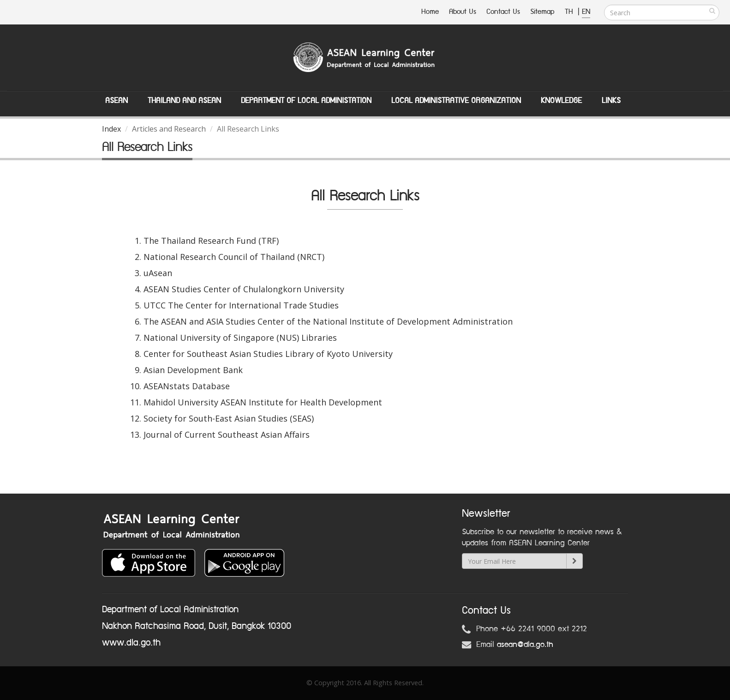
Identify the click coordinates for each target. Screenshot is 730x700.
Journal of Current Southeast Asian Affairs (227, 434)
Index (111, 129)
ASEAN (117, 101)
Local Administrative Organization (456, 101)
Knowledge (561, 101)
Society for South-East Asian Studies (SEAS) (229, 418)
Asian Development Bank (193, 370)
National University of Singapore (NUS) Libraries (240, 338)
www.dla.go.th (131, 643)
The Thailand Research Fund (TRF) (211, 241)
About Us (463, 12)
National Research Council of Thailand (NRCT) (234, 257)
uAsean (158, 273)
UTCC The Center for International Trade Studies (241, 305)
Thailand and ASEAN (184, 101)
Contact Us (503, 12)
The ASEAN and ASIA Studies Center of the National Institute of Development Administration (328, 321)
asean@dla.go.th (525, 645)
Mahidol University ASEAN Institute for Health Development (263, 402)
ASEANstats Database (187, 386)
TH (570, 12)
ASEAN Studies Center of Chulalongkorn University (244, 289)
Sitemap (542, 12)
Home (430, 12)
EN (586, 12)
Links (611, 101)
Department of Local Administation (306, 101)
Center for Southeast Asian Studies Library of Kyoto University (268, 354)
